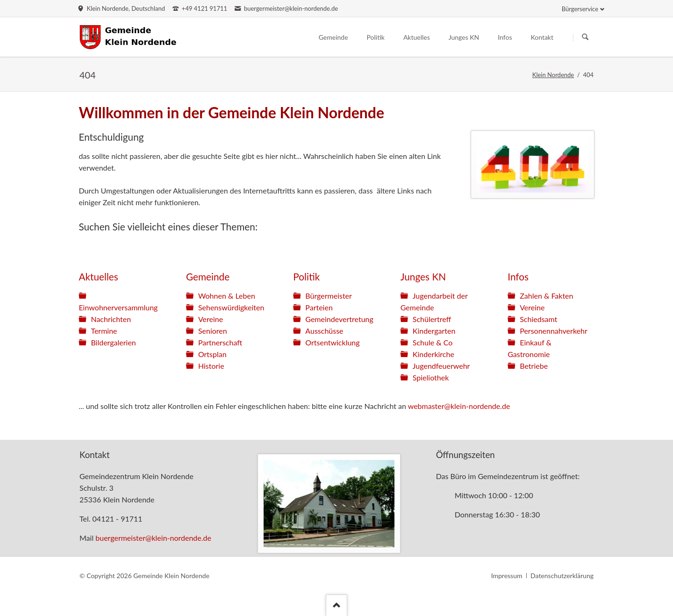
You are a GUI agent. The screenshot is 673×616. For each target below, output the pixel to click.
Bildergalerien (113, 342)
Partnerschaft (220, 342)
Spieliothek (431, 377)
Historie (211, 366)
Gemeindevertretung (339, 319)
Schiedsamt (538, 319)
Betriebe (534, 366)
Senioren (213, 331)
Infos (518, 276)
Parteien (319, 307)
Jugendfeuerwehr (441, 366)
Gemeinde (208, 276)
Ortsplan (212, 354)
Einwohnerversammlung (118, 307)
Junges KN (423, 276)
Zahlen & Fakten (546, 296)
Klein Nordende (553, 75)
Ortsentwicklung (332, 342)
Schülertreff (432, 319)
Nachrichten (111, 319)
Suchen (585, 37)
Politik (306, 276)
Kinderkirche (433, 354)
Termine (104, 331)
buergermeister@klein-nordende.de (153, 538)
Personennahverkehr (554, 331)
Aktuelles (98, 276)
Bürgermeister (329, 296)
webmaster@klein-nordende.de (459, 406)
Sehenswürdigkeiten (231, 307)
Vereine (211, 319)
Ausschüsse (324, 331)
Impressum (507, 576)
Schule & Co (433, 342)
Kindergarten (434, 331)
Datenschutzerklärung (562, 576)
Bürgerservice (580, 9)
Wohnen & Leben (227, 296)
